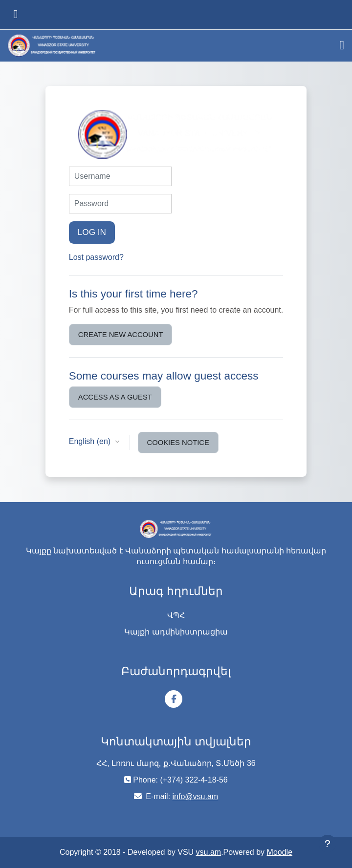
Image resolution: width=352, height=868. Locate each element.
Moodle (280, 852)
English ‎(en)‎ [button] (91, 441)
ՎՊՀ (176, 615)
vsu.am (209, 852)
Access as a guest (115, 397)
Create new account (121, 335)
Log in (92, 232)
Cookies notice (178, 443)
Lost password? (96, 257)
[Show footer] (328, 844)
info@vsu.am (196, 796)
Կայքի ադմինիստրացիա (176, 632)
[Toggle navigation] (342, 45)
